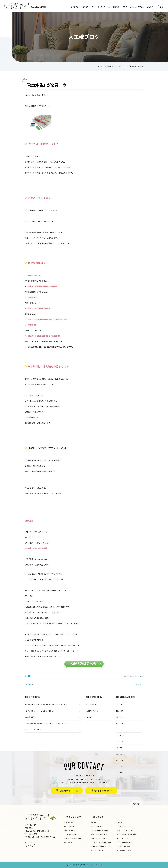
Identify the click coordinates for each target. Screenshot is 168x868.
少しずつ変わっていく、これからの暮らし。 (39, 711)
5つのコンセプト (97, 826)
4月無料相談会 (29, 717)
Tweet (26, 676)
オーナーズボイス (97, 850)
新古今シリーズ (69, 830)
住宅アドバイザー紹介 (99, 838)
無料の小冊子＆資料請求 (100, 830)
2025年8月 (120, 754)
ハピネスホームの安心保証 (126, 834)
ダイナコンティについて (125, 830)
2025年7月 (120, 760)
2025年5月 (120, 773)
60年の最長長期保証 (124, 842)
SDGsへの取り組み (124, 846)
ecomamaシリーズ (71, 834)
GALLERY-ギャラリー (93, 711)
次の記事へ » (139, 684)
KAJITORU (68, 842)
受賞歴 (120, 822)
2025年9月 (120, 748)
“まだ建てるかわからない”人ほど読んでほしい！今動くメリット (46, 723)
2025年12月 (120, 729)
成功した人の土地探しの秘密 (101, 842)
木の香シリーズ (69, 822)
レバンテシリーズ (70, 826)
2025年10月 (120, 742)
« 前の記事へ (29, 684)
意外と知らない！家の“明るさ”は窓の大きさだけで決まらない (45, 705)
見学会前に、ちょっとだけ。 (34, 729)
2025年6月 (120, 766)
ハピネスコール (122, 838)
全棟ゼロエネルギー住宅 (73, 838)
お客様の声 (89, 717)
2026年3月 (120, 711)
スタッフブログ (139, 676)
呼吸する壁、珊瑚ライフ (99, 834)
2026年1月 (120, 723)
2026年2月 (120, 717)
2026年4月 (120, 705)
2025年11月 (120, 736)
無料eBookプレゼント (125, 850)
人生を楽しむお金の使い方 (100, 846)
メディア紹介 (121, 826)
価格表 (93, 822)
